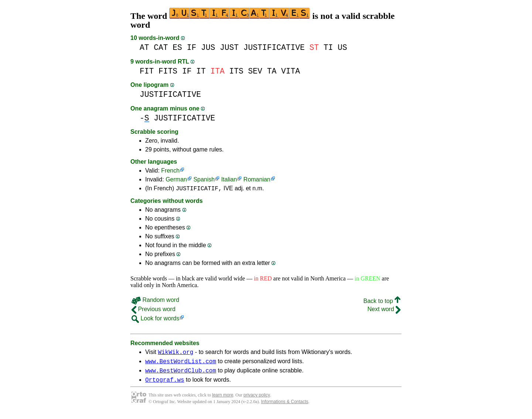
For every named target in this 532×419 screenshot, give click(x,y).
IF (192, 47)
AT (144, 47)
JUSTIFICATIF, (199, 189)
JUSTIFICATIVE (274, 47)
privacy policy (257, 401)
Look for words (155, 319)
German (176, 179)
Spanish (204, 179)
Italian (229, 179)
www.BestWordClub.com (181, 375)
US (342, 47)
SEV (255, 71)
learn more (223, 401)
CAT (161, 47)
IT (201, 71)
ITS (236, 71)
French (170, 171)
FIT (147, 71)
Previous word (154, 310)
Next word (384, 310)
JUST (229, 47)
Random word (155, 301)
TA (272, 71)
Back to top (382, 302)
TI (328, 47)
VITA (291, 71)
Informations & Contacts (285, 407)
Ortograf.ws (165, 385)
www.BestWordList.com (181, 364)
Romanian (257, 179)
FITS (168, 71)
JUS (208, 47)
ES (177, 47)
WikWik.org (175, 354)
